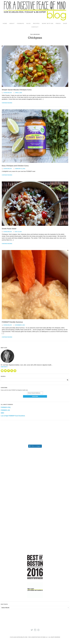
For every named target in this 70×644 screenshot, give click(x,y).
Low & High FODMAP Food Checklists (13, 416)
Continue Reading (7, 103)
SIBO (2, 413)
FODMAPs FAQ (6, 407)
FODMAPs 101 (5, 410)
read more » (4, 367)
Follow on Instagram (36, 446)
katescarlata (8, 93)
